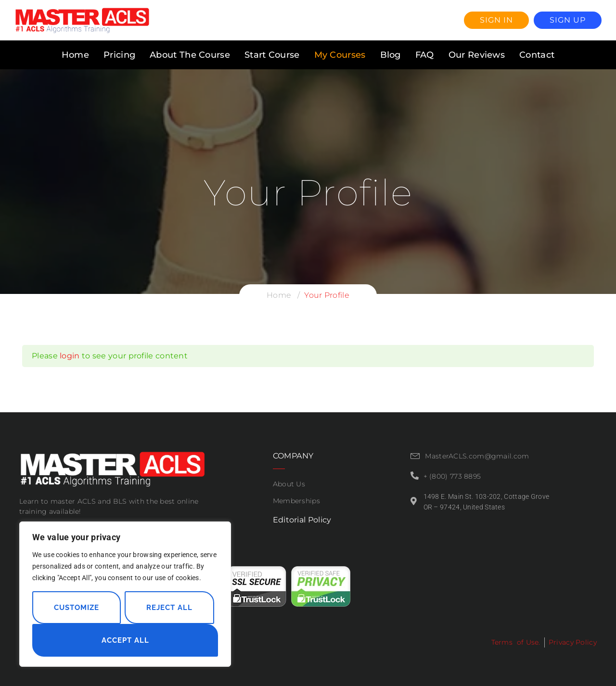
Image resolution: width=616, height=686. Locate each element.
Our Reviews (477, 55)
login (70, 356)
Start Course (272, 55)
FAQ (425, 55)
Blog (391, 55)
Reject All (169, 608)
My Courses (340, 55)
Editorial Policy (302, 520)
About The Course (190, 55)
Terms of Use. (516, 642)
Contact (537, 55)
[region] (125, 594)
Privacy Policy (573, 642)
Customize (77, 608)
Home (75, 55)
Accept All (125, 640)
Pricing (119, 55)
